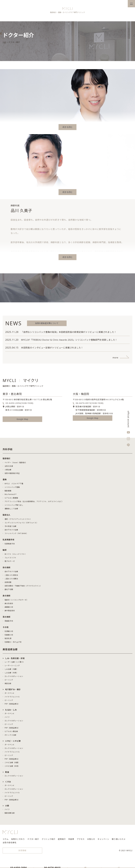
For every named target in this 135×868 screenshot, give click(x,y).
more (115, 359)
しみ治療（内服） (11, 670)
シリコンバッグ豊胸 (12, 488)
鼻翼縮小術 (9, 608)
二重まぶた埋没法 (11, 576)
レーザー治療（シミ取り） (15, 663)
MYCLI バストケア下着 (14, 485)
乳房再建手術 (10, 545)
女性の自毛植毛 (9, 844)
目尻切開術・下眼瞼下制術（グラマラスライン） (23, 587)
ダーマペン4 (9, 694)
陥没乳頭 (8, 640)
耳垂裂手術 (9, 622)
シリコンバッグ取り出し (14, 506)
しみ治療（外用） (11, 674)
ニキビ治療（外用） (12, 767)
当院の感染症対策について (47, 325)
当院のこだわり (18, 840)
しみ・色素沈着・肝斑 (15, 660)
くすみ (8, 783)
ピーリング (9, 681)
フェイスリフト (11, 559)
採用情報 (22, 852)
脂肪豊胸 (8, 492)
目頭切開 (8, 584)
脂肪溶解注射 (10, 814)
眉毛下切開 (9, 591)
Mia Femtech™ (11, 496)
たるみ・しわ (11, 711)
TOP (5, 44)
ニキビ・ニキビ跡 (13, 742)
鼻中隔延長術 (10, 612)
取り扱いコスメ (119, 840)
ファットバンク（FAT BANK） (16, 535)
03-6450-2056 (13, 404)
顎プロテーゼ (10, 563)
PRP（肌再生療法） (12, 705)
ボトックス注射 (11, 736)
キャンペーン (103, 840)
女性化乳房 (9, 467)
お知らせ (91, 840)
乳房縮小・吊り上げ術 (13, 643)
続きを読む (68, 128)
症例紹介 (62, 840)
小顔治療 (8, 471)
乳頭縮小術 (9, 633)
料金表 (71, 840)
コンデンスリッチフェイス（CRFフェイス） (21, 524)
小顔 (7, 807)
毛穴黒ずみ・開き (13, 691)
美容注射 (8, 685)
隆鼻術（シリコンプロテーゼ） (16, 601)
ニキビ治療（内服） (12, 764)
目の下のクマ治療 (11, 531)
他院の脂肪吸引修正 (12, 475)
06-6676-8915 (83, 404)
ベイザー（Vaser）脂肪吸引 (15, 464)
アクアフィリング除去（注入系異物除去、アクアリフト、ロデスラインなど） (34, 503)
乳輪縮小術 (9, 636)
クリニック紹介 (49, 840)
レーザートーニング (12, 667)
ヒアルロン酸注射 (11, 733)
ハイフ (7, 718)
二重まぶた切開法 (11, 580)
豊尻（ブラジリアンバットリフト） (18, 520)
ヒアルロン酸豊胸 (11, 499)
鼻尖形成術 (9, 605)
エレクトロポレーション (14, 678)
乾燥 (7, 773)
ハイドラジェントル (12, 698)
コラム (6, 840)
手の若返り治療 (11, 528)
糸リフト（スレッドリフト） (16, 555)
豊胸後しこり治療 (11, 510)
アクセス (81, 840)
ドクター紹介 (33, 840)
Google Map (22, 420)
